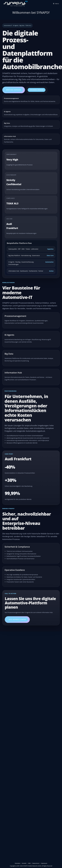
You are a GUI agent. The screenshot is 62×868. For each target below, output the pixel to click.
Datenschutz (36, 863)
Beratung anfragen (14, 90)
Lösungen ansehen (37, 90)
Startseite (17, 863)
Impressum (44, 863)
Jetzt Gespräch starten (17, 619)
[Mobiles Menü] (56, 4)
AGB (29, 863)
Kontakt (24, 863)
